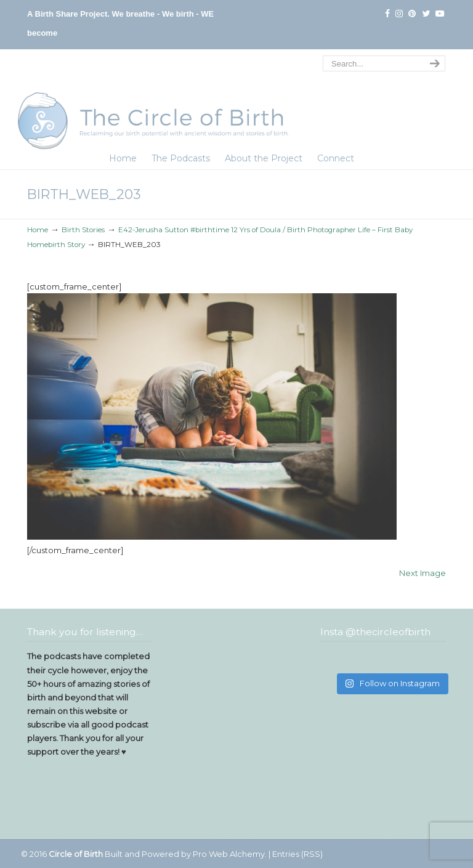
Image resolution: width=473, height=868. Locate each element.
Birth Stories (83, 230)
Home (38, 230)
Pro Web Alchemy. (230, 854)
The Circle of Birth (153, 101)
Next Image (422, 573)
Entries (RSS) (297, 854)
